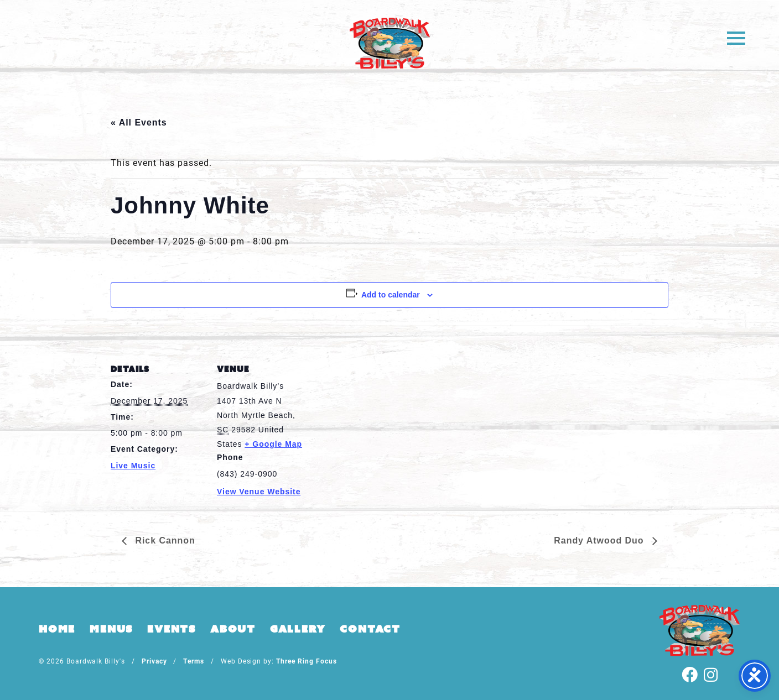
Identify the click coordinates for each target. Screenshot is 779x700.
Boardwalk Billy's (390, 43)
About (233, 629)
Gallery (298, 629)
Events (172, 629)
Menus (111, 629)
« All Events (139, 122)
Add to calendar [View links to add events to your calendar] (391, 295)
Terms (194, 661)
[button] (736, 37)
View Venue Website (259, 492)
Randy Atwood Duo (600, 540)
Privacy (154, 661)
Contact (370, 629)
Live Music (133, 466)
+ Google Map (273, 444)
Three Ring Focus (306, 661)
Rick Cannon (164, 540)
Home (57, 629)
